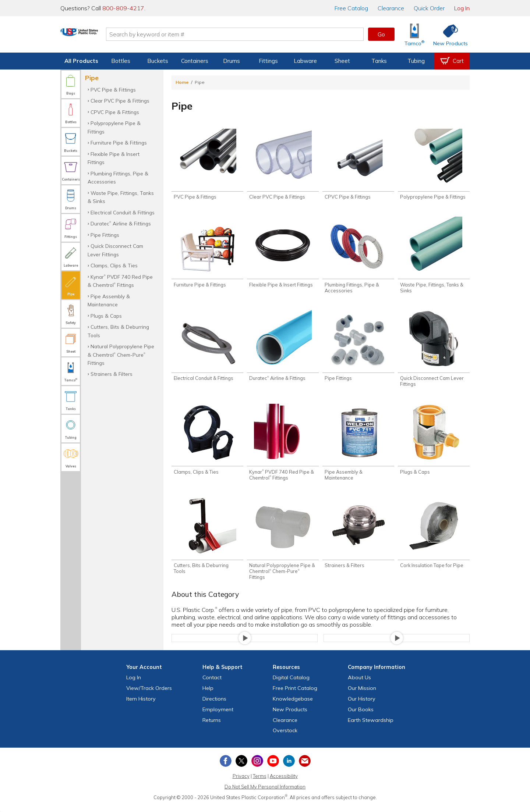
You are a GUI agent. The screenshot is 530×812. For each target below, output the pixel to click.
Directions (214, 705)
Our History (362, 705)
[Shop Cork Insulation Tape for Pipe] (434, 538)
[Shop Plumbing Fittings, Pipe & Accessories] (358, 257)
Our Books (361, 716)
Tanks (379, 61)
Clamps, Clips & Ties (114, 265)
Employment (218, 716)
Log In (462, 8)
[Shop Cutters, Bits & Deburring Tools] (207, 541)
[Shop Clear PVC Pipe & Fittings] (283, 165)
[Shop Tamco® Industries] (414, 34)
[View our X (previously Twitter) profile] (241, 767)
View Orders (149, 694)
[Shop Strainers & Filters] (358, 538)
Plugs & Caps (106, 316)
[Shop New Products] (448, 34)
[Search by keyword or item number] (259, 34)
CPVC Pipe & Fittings (115, 112)
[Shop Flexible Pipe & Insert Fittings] (283, 254)
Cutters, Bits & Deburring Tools (118, 331)
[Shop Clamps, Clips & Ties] (207, 444)
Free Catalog (295, 694)
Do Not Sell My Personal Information (265, 793)
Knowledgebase (293, 705)
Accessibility (284, 782)
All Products (81, 61)
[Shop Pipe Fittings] (358, 349)
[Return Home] (104, 36)
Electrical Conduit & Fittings (123, 212)
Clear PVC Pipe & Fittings (120, 101)
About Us (359, 684)
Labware (305, 61)
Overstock (285, 737)
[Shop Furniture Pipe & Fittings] (207, 254)
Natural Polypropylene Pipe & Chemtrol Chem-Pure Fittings (121, 355)
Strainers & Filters (112, 374)
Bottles (121, 61)
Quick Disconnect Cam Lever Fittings (115, 250)
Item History (141, 705)
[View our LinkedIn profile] (289, 767)
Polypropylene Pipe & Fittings (114, 127)
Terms (260, 782)
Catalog (351, 8)
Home (182, 82)
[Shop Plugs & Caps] (434, 444)
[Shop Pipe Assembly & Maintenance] (358, 446)
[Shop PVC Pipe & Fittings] (207, 165)
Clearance (391, 8)
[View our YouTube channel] (273, 767)
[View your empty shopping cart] (452, 61)
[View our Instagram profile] (257, 767)
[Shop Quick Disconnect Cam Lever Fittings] (434, 352)
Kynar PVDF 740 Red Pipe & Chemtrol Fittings (120, 281)
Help (208, 694)
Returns (212, 726)
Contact (212, 684)
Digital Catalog (291, 684)
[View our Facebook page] (226, 767)
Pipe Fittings (105, 235)
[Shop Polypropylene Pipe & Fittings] (434, 165)
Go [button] (381, 34)
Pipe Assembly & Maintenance (109, 300)
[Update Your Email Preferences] (305, 767)
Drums (232, 61)
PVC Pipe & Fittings (113, 90)
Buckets (158, 61)
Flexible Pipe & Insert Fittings (114, 158)
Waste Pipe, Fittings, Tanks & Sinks (121, 197)
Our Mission (362, 694)
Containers (195, 61)
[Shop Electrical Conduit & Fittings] (207, 349)
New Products (290, 716)
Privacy (241, 782)
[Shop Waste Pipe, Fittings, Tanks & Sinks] (434, 257)
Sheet (342, 61)
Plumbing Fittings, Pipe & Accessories (118, 177)
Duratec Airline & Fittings (121, 223)
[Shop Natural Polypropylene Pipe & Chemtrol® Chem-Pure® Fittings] (283, 544)
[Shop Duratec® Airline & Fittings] (283, 349)
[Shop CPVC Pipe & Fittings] (358, 165)
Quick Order (429, 8)
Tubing (416, 61)
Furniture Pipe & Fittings (119, 143)
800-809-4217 (123, 8)
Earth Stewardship (371, 726)
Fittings (268, 61)
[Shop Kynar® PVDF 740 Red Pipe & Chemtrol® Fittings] (283, 446)
